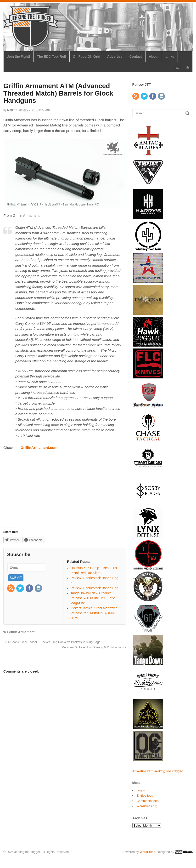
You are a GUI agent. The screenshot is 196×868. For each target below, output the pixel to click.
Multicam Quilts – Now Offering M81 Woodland (94, 647)
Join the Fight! (18, 57)
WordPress (147, 852)
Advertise (115, 57)
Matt (10, 110)
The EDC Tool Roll (51, 57)
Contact (136, 57)
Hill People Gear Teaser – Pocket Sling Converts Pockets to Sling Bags (52, 642)
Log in (141, 790)
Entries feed (145, 796)
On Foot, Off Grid (87, 57)
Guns (46, 110)
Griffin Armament (21, 632)
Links (170, 57)
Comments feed (148, 801)
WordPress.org (147, 806)
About (154, 57)
